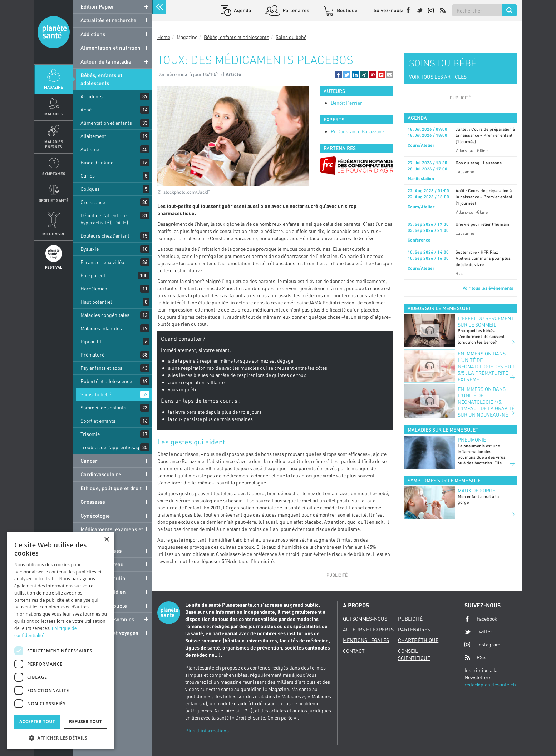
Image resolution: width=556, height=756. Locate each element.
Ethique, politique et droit (111, 488)
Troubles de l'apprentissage (111, 447)
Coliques (90, 189)
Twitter (478, 632)
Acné (86, 110)
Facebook (481, 619)
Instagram (482, 644)
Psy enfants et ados (102, 368)
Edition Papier (97, 6)
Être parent (93, 275)
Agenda (242, 10)
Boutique (347, 10)
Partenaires (295, 10)
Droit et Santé (54, 200)
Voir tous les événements (488, 288)
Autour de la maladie (106, 61)
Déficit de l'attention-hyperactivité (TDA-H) (104, 219)
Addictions (93, 34)
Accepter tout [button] (37, 722)
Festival (54, 267)
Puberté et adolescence (106, 381)
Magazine (54, 87)
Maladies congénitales (105, 315)
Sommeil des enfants (103, 407)
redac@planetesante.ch (490, 684)
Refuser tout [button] (85, 722)
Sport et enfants (98, 421)
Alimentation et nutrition (110, 48)
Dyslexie (90, 249)
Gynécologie (95, 516)
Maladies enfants (54, 144)
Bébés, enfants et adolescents (101, 79)
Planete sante (54, 32)
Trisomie (90, 434)
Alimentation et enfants (106, 123)
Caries (88, 176)
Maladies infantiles (101, 328)
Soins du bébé (96, 394)
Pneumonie (472, 440)
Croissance (93, 202)
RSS (475, 657)
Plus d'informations (207, 730)
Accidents (92, 96)
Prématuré (92, 355)
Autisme (90, 149)
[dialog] (61, 640)
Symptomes (54, 173)
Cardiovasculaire (101, 474)
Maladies (54, 114)
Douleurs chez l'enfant (105, 236)
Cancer (89, 461)
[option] (357, 166)
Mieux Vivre (54, 234)
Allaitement (93, 136)
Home (164, 37)
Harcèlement (95, 289)
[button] (338, 74)
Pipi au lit (91, 341)
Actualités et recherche (108, 20)
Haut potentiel (96, 302)
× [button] (106, 540)
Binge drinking (97, 162)
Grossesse (93, 502)
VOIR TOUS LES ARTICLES (438, 77)
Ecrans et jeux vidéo (102, 262)
